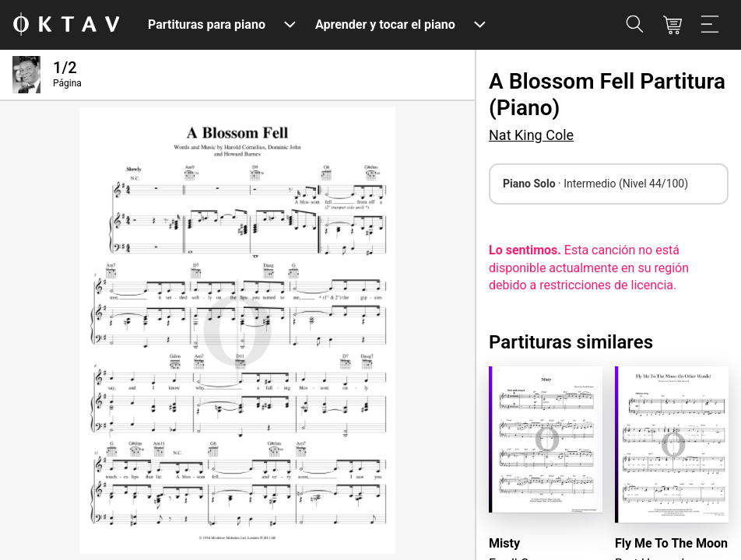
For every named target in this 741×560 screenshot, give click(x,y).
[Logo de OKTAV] (66, 25)
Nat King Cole (531, 135)
